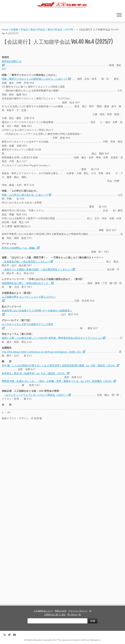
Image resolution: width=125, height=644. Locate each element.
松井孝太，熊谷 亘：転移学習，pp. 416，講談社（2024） (35, 382)
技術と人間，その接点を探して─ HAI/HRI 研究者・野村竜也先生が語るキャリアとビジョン (53, 346)
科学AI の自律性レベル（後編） (21, 256)
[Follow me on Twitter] (11, 635)
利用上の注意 (61, 611)
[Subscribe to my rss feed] (6, 635)
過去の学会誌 (38, 38)
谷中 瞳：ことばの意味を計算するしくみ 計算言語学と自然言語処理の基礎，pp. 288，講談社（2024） (60, 374)
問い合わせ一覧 (74, 615)
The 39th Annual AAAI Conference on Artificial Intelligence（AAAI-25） (43, 360)
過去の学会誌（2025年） (62, 38)
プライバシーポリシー (78, 611)
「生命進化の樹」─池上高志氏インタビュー (27, 270)
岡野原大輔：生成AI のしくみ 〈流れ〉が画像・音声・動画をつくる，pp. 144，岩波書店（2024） (59, 389)
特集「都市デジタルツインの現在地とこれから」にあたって (36, 87)
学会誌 (24, 38)
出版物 (14, 38)
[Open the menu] (119, 23)
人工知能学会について (43, 611)
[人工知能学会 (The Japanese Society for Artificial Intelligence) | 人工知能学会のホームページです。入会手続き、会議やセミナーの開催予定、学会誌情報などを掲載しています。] (62, 9)
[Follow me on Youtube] (16, 635)
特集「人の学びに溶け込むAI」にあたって (26, 203)
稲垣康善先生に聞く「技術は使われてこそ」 (28, 291)
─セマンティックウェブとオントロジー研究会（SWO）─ (37, 403)
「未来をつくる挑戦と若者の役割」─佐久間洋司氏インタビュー (38, 278)
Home (5, 38)
